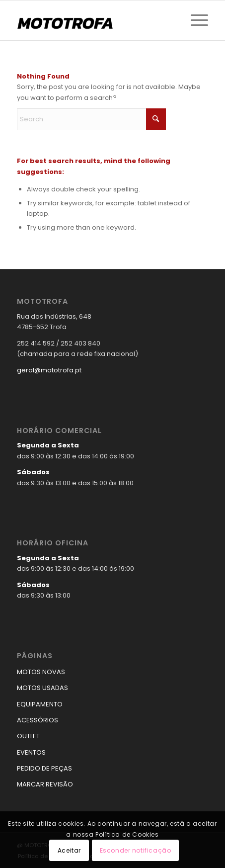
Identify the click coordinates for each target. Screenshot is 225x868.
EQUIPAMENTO (40, 704)
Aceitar (69, 850)
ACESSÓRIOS (37, 720)
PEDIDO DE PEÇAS (44, 768)
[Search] (91, 119)
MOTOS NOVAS (41, 672)
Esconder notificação (136, 850)
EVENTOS (31, 752)
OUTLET (28, 736)
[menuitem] (194, 20)
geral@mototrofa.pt (49, 370)
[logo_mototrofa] (93, 20)
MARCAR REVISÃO (45, 784)
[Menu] (194, 20)
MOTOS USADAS (42, 688)
